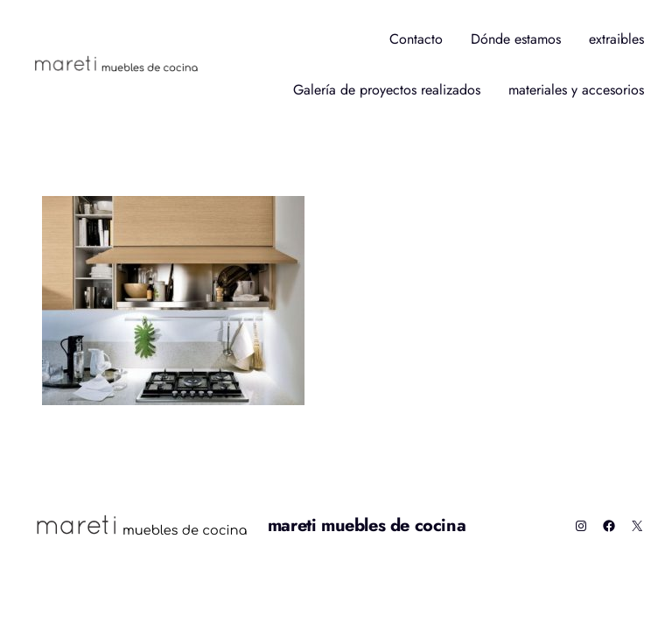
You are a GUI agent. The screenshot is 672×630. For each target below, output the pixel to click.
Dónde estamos (516, 39)
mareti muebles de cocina (367, 525)
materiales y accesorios (576, 90)
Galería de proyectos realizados (387, 90)
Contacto (416, 39)
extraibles (616, 39)
